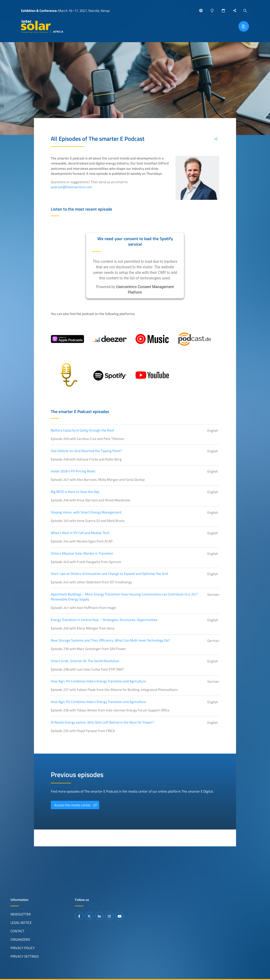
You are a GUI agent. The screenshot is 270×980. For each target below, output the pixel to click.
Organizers (20, 939)
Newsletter (21, 914)
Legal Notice (21, 923)
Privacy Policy (23, 948)
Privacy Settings (25, 956)
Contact (17, 931)
